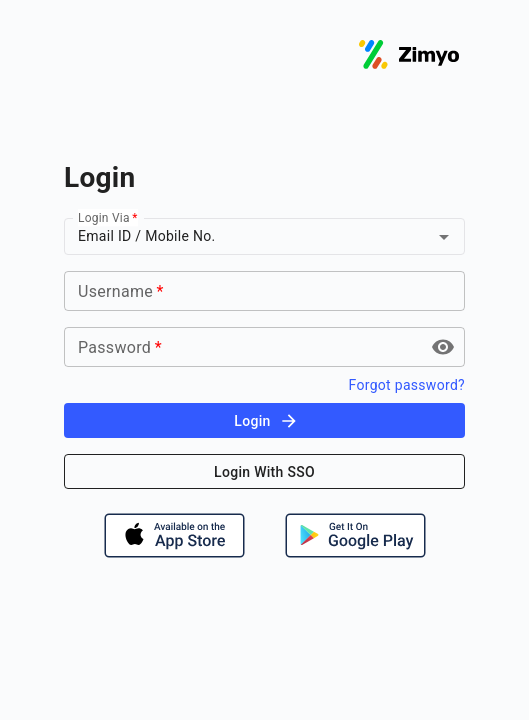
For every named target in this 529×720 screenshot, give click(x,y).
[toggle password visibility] (443, 347)
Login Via (108, 218)
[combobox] (235, 236)
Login (266, 421)
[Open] (444, 237)
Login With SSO (264, 472)
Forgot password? (407, 385)
